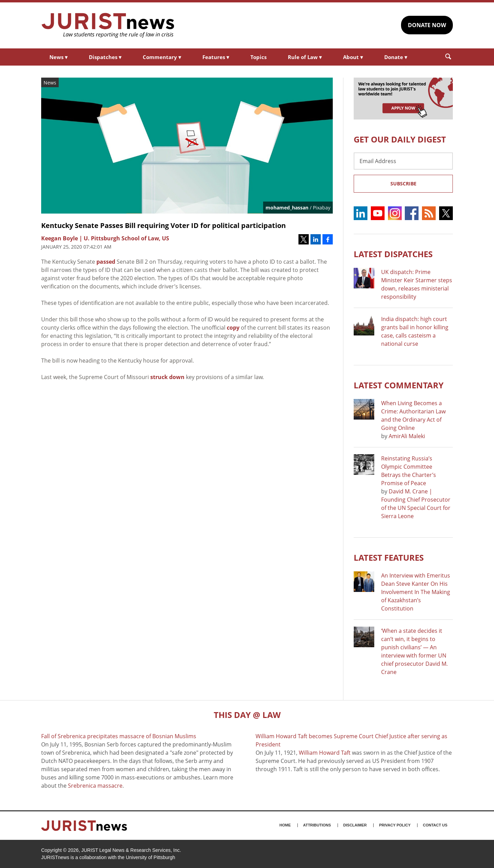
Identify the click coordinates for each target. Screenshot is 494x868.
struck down (167, 377)
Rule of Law (305, 57)
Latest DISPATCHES (393, 254)
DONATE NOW (427, 25)
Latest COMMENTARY (399, 385)
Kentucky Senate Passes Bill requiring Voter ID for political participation (163, 225)
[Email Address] (403, 161)
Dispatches (105, 57)
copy (233, 328)
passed (106, 262)
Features (216, 57)
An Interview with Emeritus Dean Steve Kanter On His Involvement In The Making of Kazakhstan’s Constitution (416, 592)
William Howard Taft (325, 753)
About (353, 57)
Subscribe (403, 184)
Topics (258, 57)
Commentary (162, 57)
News (58, 57)
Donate (396, 57)
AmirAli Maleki (407, 436)
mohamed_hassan (287, 208)
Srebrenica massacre (95, 786)
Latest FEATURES (389, 557)
